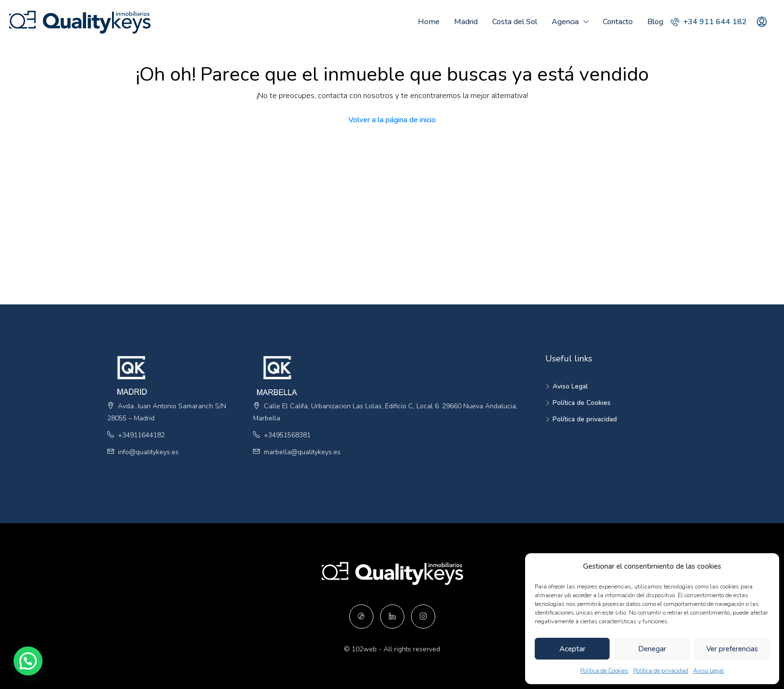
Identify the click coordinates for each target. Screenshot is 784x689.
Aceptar (572, 649)
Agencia (565, 22)
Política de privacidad (661, 671)
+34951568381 (287, 435)
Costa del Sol (515, 22)
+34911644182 (141, 435)
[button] (7, 668)
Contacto (618, 22)
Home (429, 22)
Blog (655, 22)
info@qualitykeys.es (148, 452)
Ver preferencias (732, 649)
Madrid (466, 22)
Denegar (652, 649)
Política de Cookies (604, 671)
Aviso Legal (709, 671)
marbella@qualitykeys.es (302, 452)
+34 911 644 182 (709, 22)
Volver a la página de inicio (392, 120)
